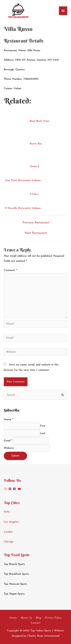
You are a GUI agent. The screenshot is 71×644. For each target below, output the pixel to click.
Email (8, 441)
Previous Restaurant (36, 223)
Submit (15, 456)
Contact (36, 623)
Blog (39, 618)
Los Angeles (11, 522)
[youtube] (20, 489)
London (8, 532)
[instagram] (6, 489)
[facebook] (15, 489)
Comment (11, 270)
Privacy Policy (53, 618)
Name (9, 420)
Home (13, 618)
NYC (7, 512)
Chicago (9, 542)
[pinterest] (10, 489)
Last (43, 433)
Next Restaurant (36, 233)
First (43, 426)
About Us (26, 618)
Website (9, 448)
